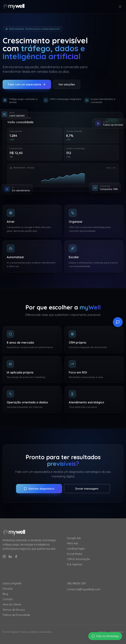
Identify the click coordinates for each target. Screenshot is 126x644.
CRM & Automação (78, 559)
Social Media (74, 554)
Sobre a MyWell (12, 583)
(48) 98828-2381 (76, 583)
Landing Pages (76, 549)
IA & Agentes (75, 564)
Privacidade (117, 632)
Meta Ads (73, 543)
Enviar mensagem (87, 489)
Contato (8, 599)
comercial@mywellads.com (84, 589)
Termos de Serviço (14, 610)
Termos (102, 632)
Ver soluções (67, 84)
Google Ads (74, 538)
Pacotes (8, 589)
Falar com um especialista (27, 84)
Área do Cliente (12, 604)
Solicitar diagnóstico (39, 489)
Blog (5, 594)
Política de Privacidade (16, 615)
